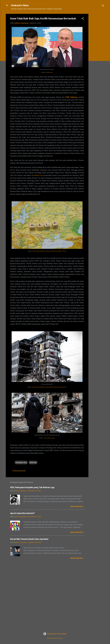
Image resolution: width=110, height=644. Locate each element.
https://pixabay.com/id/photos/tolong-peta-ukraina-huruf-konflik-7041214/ (49, 251)
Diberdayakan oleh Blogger (55, 634)
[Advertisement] (97, 47)
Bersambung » (77, 506)
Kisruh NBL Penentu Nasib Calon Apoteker (29, 539)
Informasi (33, 462)
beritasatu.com (49, 72)
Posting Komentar (19, 471)
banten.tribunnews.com (49, 438)
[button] (83, 19)
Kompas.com (38, 175)
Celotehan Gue (21, 462)
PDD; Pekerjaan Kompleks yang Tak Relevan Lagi (32, 487)
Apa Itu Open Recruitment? (22, 513)
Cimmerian (60, 638)
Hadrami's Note (20, 5)
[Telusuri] (103, 6)
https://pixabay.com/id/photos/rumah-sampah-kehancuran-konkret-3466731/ (49, 387)
